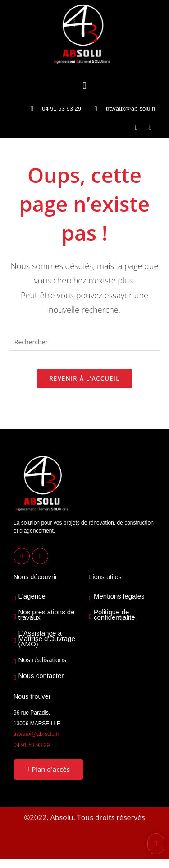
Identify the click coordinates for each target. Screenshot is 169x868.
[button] (84, 85)
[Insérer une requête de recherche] (85, 342)
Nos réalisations (42, 660)
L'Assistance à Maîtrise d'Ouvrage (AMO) (46, 639)
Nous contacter (41, 676)
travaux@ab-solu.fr (37, 734)
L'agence (32, 596)
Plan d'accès (48, 769)
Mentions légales (119, 596)
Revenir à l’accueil (84, 378)
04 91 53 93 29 (32, 745)
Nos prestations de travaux (46, 615)
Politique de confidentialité (114, 615)
